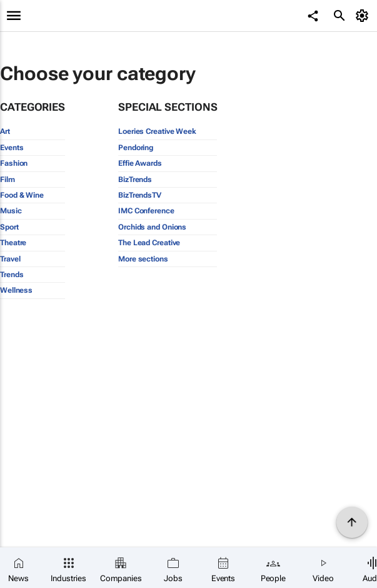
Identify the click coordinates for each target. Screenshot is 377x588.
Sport (9, 227)
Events (12, 148)
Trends (12, 275)
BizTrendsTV (140, 195)
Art (5, 131)
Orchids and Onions (152, 227)
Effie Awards (140, 163)
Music (11, 211)
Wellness (16, 290)
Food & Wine (22, 195)
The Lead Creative (149, 243)
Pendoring (136, 148)
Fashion (14, 163)
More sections (143, 259)
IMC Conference (146, 211)
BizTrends (135, 180)
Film (8, 180)
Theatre (13, 243)
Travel (10, 259)
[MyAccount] (364, 16)
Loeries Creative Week (157, 131)
